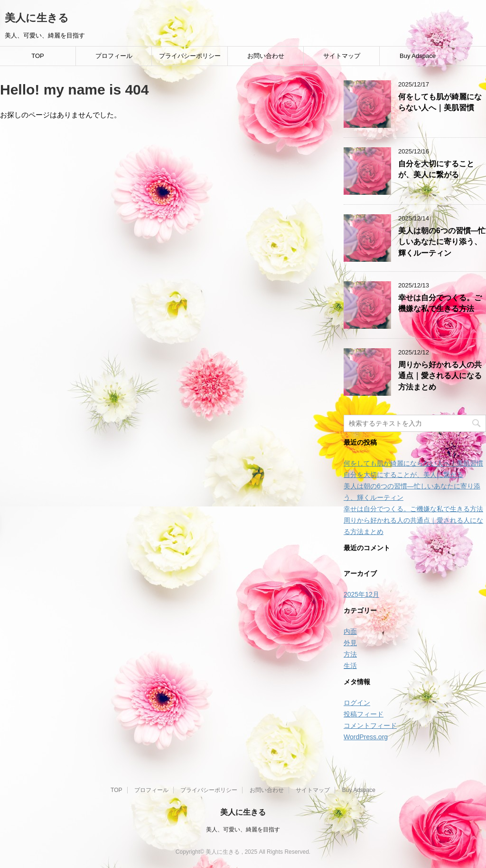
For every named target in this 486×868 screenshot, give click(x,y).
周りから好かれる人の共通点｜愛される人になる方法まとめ (440, 376)
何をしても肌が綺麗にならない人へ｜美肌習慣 (440, 102)
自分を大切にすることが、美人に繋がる (436, 169)
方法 (350, 654)
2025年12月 (361, 594)
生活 (350, 666)
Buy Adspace (418, 56)
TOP (38, 56)
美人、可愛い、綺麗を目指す (243, 830)
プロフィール (114, 56)
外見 (350, 643)
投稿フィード (364, 714)
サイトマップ (342, 56)
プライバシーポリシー (190, 56)
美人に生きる (37, 18)
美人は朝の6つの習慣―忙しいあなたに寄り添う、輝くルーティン (442, 242)
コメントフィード (370, 725)
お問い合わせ (266, 56)
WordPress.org (366, 737)
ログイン (357, 703)
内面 (350, 631)
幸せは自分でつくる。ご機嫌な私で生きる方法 (440, 303)
